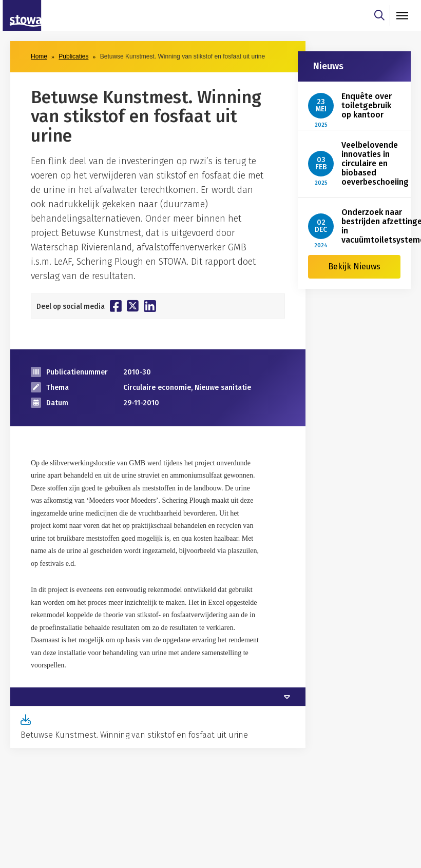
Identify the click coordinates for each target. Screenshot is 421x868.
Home (39, 56)
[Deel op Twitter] (133, 306)
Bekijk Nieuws (354, 267)
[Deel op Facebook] (116, 306)
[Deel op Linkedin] (150, 306)
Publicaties (73, 56)
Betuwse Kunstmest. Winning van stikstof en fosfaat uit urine (134, 735)
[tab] (158, 697)
